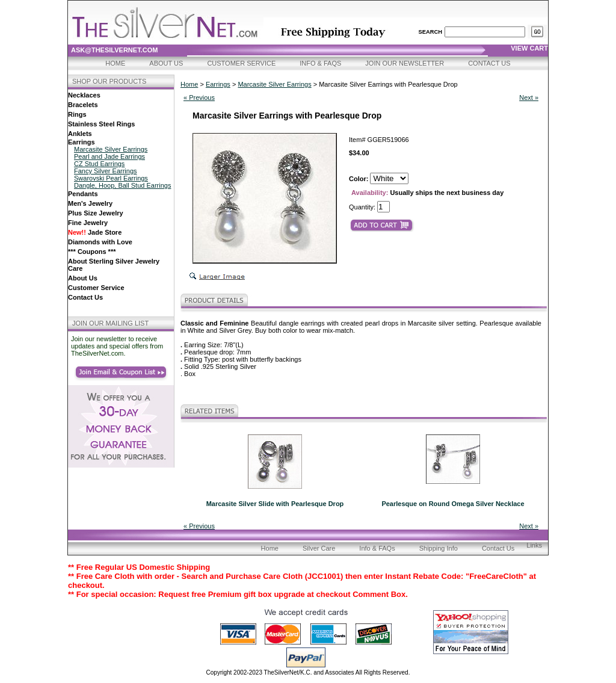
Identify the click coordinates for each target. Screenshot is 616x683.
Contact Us (489, 63)
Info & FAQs (320, 63)
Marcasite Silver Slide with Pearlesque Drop (275, 504)
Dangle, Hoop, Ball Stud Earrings (122, 185)
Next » (529, 97)
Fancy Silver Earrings (106, 171)
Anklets (80, 134)
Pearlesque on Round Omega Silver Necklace (453, 504)
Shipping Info (439, 548)
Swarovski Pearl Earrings (111, 178)
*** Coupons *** (92, 252)
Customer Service (241, 63)
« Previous (199, 97)
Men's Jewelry (90, 203)
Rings (77, 114)
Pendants (83, 194)
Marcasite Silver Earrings (111, 149)
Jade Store (95, 232)
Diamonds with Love (100, 242)
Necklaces (84, 95)
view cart (529, 48)
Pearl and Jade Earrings (109, 156)
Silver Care (319, 548)
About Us (166, 63)
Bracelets (83, 105)
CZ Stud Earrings (99, 164)
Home (115, 63)
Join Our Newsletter (405, 63)
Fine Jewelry (88, 223)
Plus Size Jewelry (96, 213)
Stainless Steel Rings (101, 124)
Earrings (82, 142)
